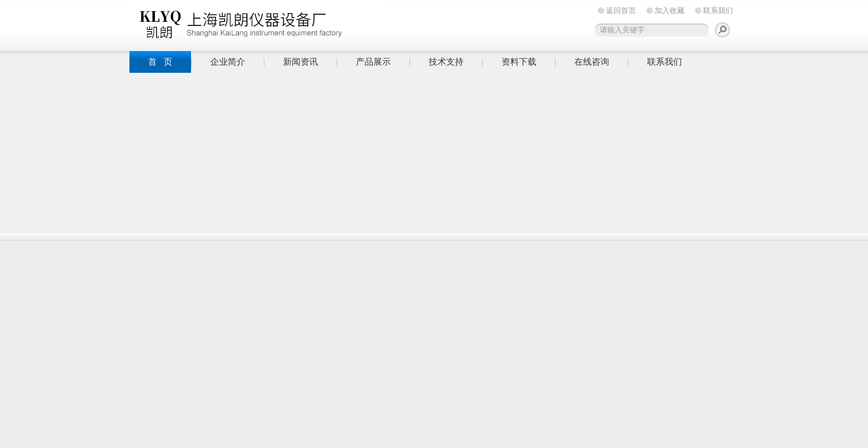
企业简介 (228, 62)
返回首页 (621, 11)
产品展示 (373, 62)
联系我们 (718, 11)
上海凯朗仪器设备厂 (254, 23)
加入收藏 (670, 11)
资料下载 (519, 62)
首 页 (161, 62)
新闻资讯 (301, 62)
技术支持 (446, 62)
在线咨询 (592, 62)
